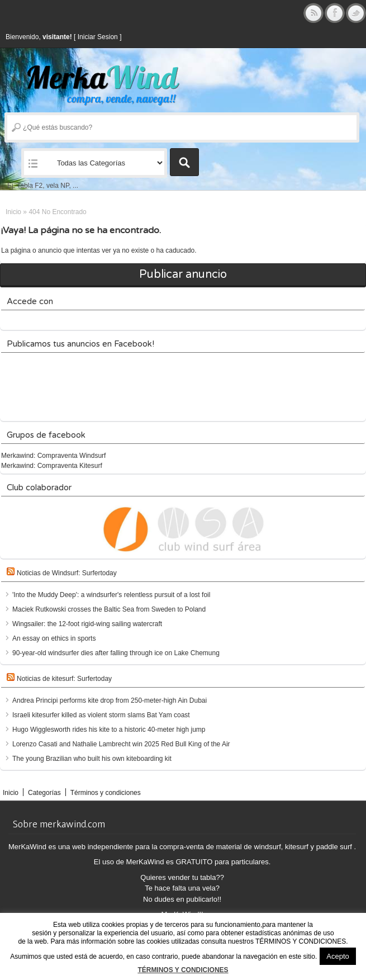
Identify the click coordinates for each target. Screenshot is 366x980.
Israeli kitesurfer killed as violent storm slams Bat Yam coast (101, 715)
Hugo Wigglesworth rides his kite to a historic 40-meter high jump (109, 730)
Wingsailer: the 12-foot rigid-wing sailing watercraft (87, 624)
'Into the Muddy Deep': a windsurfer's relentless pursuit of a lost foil (111, 595)
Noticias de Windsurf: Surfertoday (67, 573)
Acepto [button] (338, 956)
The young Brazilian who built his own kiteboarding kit (92, 759)
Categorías (44, 793)
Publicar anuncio (183, 274)
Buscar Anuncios (184, 162)
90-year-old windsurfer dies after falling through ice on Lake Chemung (116, 653)
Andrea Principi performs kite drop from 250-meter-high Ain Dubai (110, 700)
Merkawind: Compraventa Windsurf (53, 456)
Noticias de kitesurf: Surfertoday (64, 679)
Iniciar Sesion (98, 37)
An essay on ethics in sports (54, 638)
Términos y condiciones (106, 793)
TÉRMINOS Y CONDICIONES (183, 970)
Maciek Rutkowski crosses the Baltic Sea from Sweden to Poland (109, 609)
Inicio (13, 212)
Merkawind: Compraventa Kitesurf (52, 466)
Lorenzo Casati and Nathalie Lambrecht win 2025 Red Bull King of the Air (121, 744)
